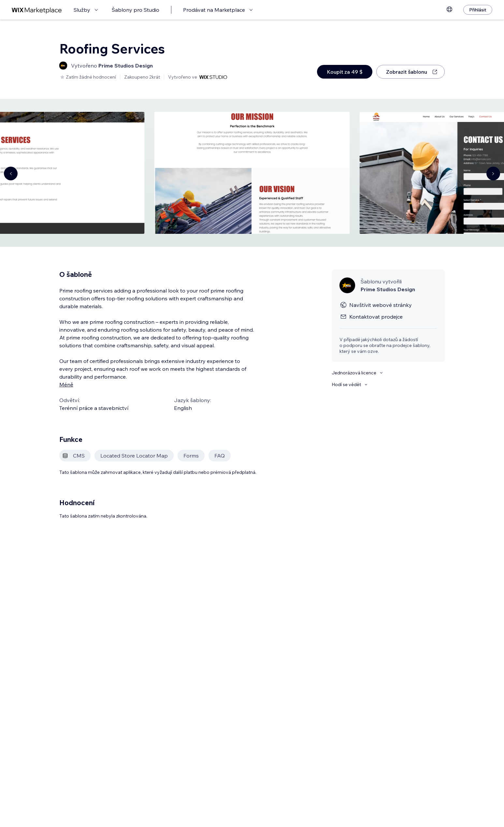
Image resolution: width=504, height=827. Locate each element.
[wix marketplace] (37, 10)
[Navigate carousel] (11, 173)
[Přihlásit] (478, 10)
